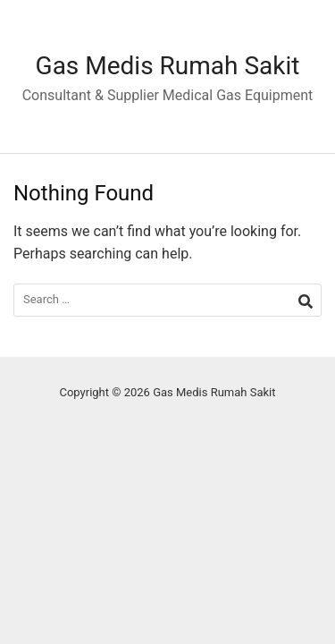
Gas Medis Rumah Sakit (168, 66)
